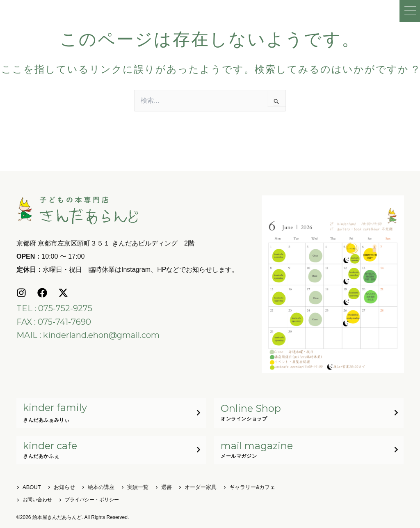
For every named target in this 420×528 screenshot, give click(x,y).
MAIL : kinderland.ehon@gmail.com (88, 334)
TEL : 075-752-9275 (54, 308)
